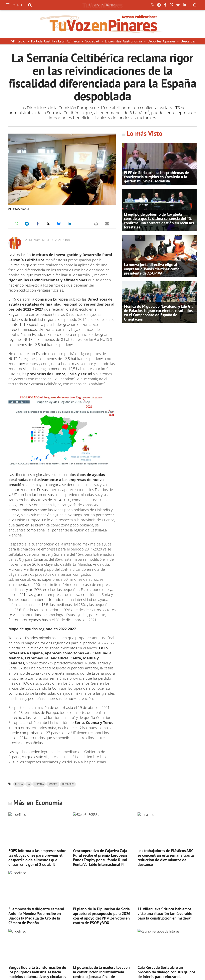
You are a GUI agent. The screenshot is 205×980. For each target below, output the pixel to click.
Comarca (74, 41)
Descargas (188, 41)
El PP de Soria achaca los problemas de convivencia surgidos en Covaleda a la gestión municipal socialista (156, 177)
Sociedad (93, 41)
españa (19, 784)
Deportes (155, 41)
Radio (21, 41)
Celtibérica (68, 784)
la (29, 784)
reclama (53, 784)
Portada (37, 41)
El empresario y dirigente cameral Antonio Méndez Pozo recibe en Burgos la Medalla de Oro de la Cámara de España (36, 916)
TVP (12, 41)
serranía (39, 784)
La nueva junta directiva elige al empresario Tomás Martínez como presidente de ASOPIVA (152, 269)
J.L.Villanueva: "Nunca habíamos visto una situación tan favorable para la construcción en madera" (165, 914)
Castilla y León (55, 41)
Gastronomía (133, 41)
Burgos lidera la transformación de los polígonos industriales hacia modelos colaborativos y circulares (37, 972)
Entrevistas (113, 41)
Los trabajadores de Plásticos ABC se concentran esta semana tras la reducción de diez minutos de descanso (166, 858)
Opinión (169, 41)
